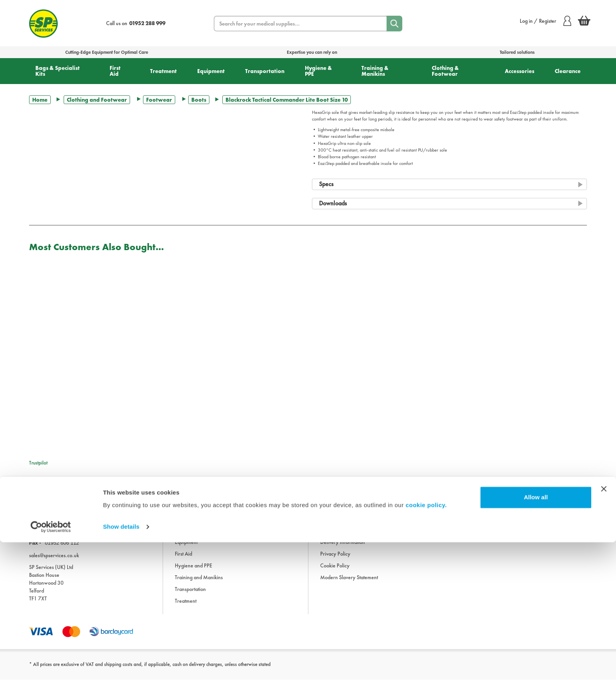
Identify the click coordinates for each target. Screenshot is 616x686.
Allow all (536, 641)
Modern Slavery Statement (349, 584)
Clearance (568, 71)
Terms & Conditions (341, 537)
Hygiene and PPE (193, 572)
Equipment (211, 71)
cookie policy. (426, 649)
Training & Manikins (375, 71)
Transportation (265, 71)
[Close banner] (604, 633)
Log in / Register (545, 21)
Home (40, 100)
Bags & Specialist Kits (58, 71)
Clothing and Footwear (97, 100)
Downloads (332, 525)
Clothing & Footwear (445, 71)
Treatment (163, 71)
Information (333, 513)
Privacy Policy (335, 560)
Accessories (520, 71)
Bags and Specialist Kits (200, 525)
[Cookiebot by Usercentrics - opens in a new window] (51, 671)
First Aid (115, 71)
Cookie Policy (335, 572)
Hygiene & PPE (318, 71)
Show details (121, 670)
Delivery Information (343, 549)
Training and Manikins (199, 584)
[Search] (394, 24)
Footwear (159, 100)
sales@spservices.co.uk (54, 562)
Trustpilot (38, 463)
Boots (199, 100)
